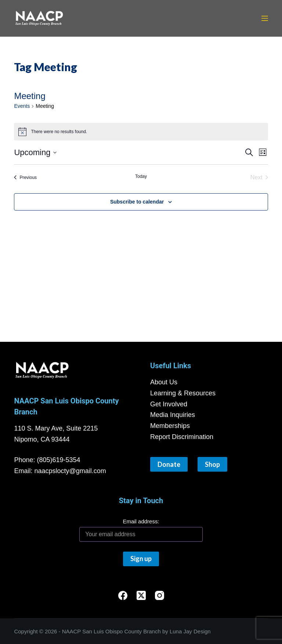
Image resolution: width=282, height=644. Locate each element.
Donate (169, 464)
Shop (212, 464)
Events (22, 106)
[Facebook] (123, 595)
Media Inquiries (173, 415)
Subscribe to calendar (137, 202)
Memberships (170, 426)
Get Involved (169, 404)
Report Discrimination (182, 437)
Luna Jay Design (190, 631)
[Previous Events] (25, 178)
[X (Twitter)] (141, 595)
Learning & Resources (183, 393)
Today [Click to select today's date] (141, 176)
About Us (164, 382)
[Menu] (265, 18)
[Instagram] (160, 595)
